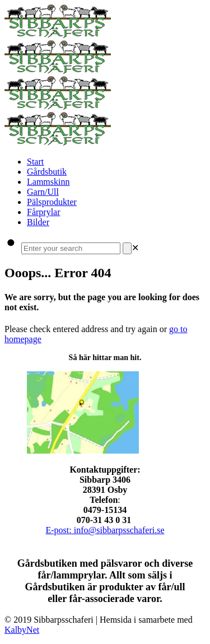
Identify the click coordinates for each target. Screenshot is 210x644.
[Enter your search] (71, 248)
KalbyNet (22, 630)
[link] (135, 248)
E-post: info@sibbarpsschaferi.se (105, 530)
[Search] (127, 248)
